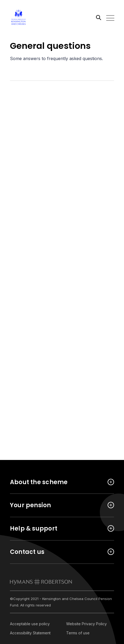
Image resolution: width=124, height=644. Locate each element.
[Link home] (34, 17)
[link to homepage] (41, 582)
